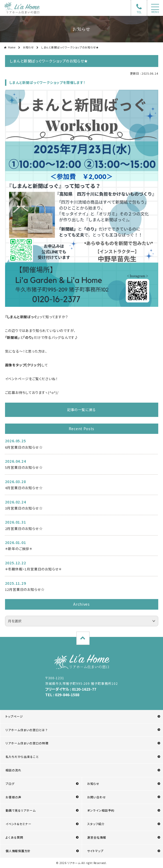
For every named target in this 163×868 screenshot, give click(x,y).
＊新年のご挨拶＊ (19, 549)
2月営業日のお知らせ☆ (24, 529)
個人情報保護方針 (18, 851)
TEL (139, 12)
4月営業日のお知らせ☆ (24, 488)
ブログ (10, 784)
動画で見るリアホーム (21, 810)
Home (12, 47)
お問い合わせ (97, 797)
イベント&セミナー (18, 824)
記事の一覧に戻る (81, 410)
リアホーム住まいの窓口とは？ (27, 730)
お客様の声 (13, 797)
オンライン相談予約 (101, 810)
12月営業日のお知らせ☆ (25, 589)
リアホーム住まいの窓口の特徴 (27, 743)
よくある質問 (14, 837)
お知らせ (28, 47)
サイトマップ (95, 851)
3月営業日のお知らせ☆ (24, 508)
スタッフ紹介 (96, 824)
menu (155, 12)
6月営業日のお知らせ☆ (24, 447)
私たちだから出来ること (22, 757)
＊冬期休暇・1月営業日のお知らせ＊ (34, 569)
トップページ (14, 716)
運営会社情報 (97, 837)
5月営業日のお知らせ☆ (24, 467)
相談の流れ (13, 770)
